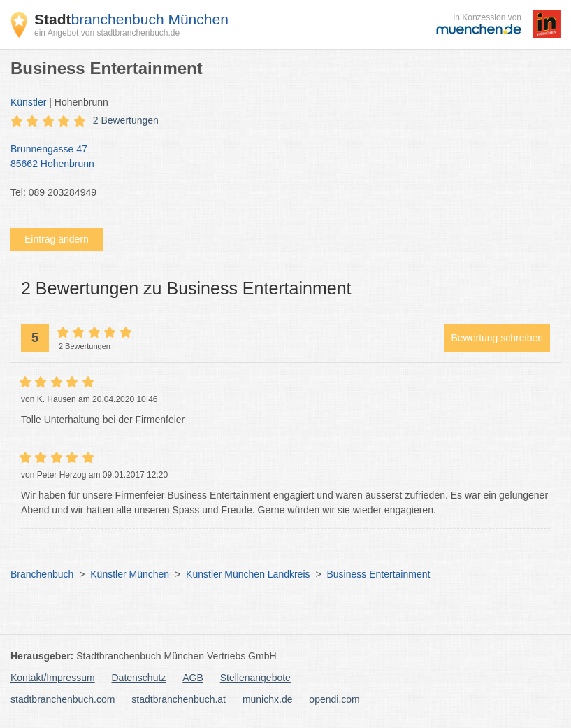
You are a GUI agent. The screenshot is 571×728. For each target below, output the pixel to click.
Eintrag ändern (57, 239)
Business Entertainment (378, 574)
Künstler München (130, 574)
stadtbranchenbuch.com (63, 699)
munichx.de (268, 699)
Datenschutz (139, 678)
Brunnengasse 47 (279, 157)
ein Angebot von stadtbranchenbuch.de (107, 33)
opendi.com (334, 699)
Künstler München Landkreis (248, 574)
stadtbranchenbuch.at (179, 699)
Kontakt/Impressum (53, 678)
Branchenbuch (42, 574)
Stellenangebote (255, 678)
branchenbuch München (131, 19)
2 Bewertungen (126, 120)
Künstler (28, 102)
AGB (193, 678)
